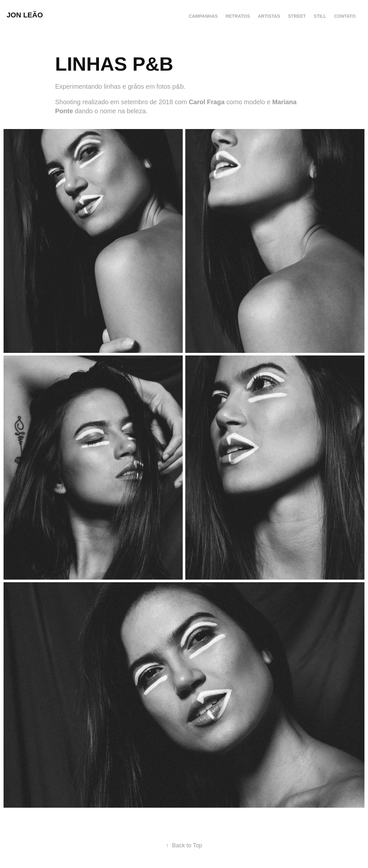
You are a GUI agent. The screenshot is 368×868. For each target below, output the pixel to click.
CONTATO (345, 16)
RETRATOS (238, 16)
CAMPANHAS (203, 16)
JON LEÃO (25, 15)
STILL (320, 16)
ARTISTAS (269, 16)
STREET (297, 16)
